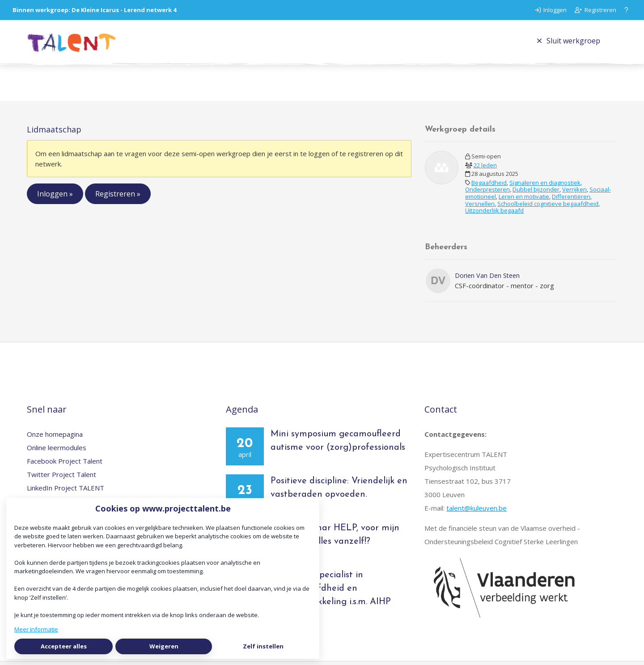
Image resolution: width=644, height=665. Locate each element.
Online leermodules (57, 452)
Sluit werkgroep (568, 43)
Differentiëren (571, 200)
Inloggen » (55, 198)
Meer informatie (36, 629)
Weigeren (164, 646)
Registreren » (118, 198)
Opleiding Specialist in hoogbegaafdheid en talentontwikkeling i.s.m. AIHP (331, 593)
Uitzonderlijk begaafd (494, 214)
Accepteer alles (64, 646)
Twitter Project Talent (61, 478)
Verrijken (574, 193)
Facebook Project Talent (65, 465)
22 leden (485, 169)
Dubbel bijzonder (536, 193)
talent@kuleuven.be (477, 512)
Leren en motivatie (524, 200)
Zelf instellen (263, 646)
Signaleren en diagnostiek (545, 186)
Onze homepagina (55, 438)
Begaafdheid (489, 186)
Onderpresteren (487, 193)
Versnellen (480, 207)
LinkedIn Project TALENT (66, 492)
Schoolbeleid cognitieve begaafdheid (548, 207)
